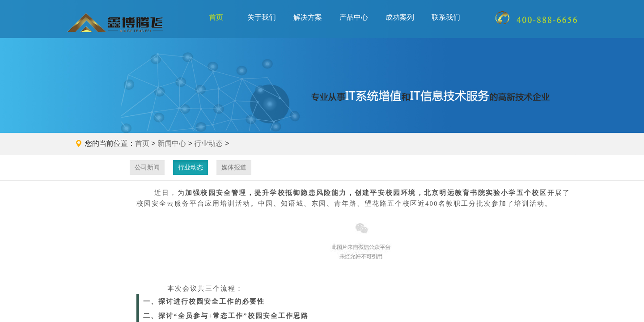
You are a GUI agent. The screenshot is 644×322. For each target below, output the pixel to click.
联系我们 (446, 17)
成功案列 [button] (400, 17)
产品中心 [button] (354, 17)
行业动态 (208, 143)
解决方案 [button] (308, 17)
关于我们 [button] (262, 17)
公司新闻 (147, 167)
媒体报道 (234, 167)
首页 (216, 17)
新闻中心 (172, 143)
